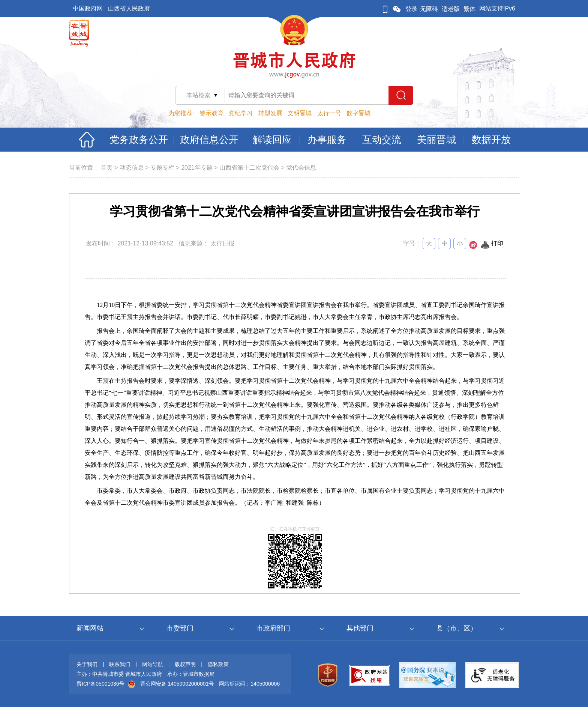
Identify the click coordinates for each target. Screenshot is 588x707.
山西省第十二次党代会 (249, 168)
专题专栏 (162, 168)
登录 (411, 9)
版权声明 (185, 664)
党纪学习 (241, 113)
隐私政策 (218, 664)
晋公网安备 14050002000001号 (177, 684)
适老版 (451, 9)
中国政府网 (88, 8)
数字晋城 (358, 113)
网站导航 (153, 664)
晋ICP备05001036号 (100, 684)
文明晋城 (300, 113)
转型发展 (270, 113)
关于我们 (87, 664)
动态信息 (132, 168)
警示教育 (211, 113)
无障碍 (429, 9)
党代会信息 (301, 168)
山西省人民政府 (129, 8)
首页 (106, 168)
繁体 (469, 9)
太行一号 (329, 113)
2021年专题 (197, 168)
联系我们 (120, 664)
